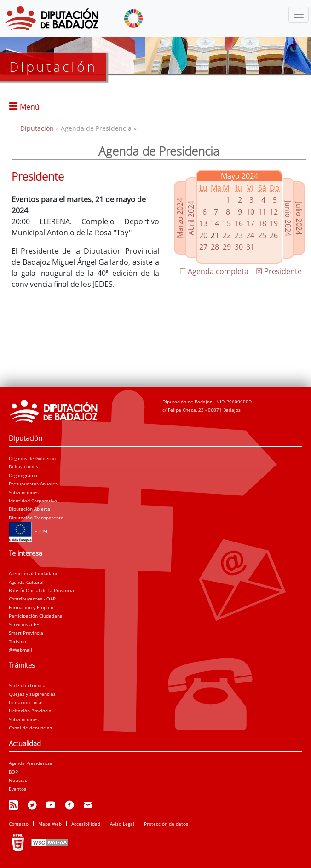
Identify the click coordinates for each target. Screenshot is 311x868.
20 (203, 235)
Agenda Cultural (26, 582)
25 (262, 235)
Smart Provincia (26, 633)
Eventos (17, 789)
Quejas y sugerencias (32, 694)
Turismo (17, 641)
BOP (13, 772)
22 (227, 235)
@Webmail (20, 650)
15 (227, 223)
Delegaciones (23, 466)
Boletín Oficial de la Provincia (41, 590)
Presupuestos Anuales (33, 484)
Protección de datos (166, 824)
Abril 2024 (191, 218)
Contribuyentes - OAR (32, 599)
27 (203, 247)
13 (203, 223)
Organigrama (23, 475)
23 (239, 235)
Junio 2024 (288, 218)
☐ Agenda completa (214, 271)
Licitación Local (26, 702)
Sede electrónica (27, 685)
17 (250, 223)
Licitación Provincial (31, 711)
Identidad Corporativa (33, 501)
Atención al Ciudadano (34, 573)
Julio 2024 (299, 218)
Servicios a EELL (26, 624)
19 (274, 223)
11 (262, 212)
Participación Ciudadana (36, 616)
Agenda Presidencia (30, 763)
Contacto (19, 824)
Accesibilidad (86, 824)
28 (215, 247)
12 (274, 212)
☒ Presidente (279, 271)
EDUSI (28, 531)
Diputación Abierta (29, 509)
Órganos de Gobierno (32, 458)
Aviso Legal (122, 824)
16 (239, 223)
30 (239, 247)
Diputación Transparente (36, 518)
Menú (30, 107)
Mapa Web (50, 824)
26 (274, 235)
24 (250, 235)
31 (250, 247)
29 (227, 247)
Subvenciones (24, 492)
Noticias (18, 780)
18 (262, 223)
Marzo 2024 (180, 218)
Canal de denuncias (30, 728)
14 (215, 223)
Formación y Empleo (31, 607)
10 (250, 212)
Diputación (38, 128)
